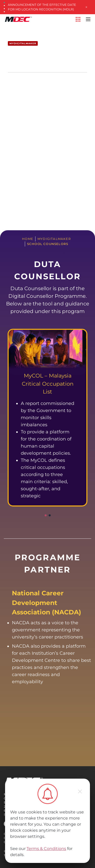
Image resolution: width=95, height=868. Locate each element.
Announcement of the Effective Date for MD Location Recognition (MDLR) (42, 7)
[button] (46, 515)
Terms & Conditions (46, 849)
